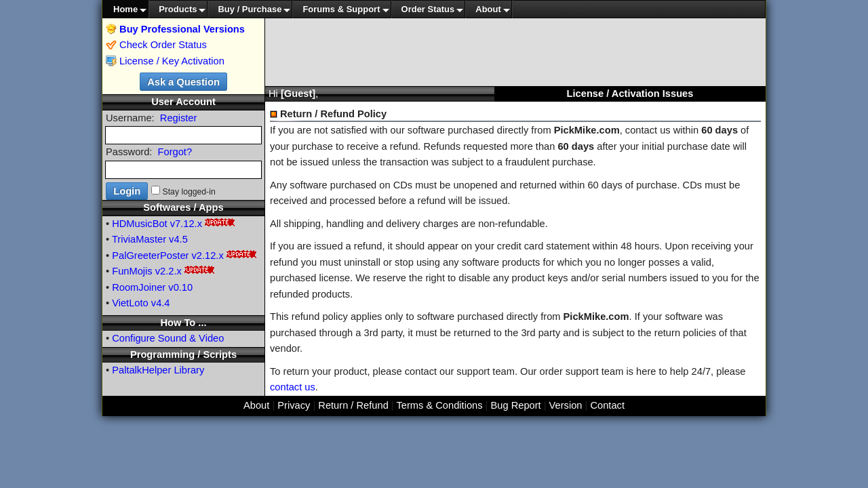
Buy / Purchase (250, 9)
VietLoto (130, 303)
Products (178, 9)
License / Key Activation (172, 61)
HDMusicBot (139, 224)
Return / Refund (353, 405)
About (488, 9)
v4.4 (161, 303)
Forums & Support (341, 9)
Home (125, 9)
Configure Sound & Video (168, 338)
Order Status (428, 9)
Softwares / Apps (183, 207)
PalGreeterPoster (150, 256)
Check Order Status (156, 45)
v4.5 (178, 239)
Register (179, 118)
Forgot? (175, 152)
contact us (293, 387)
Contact (607, 405)
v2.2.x (169, 271)
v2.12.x (208, 256)
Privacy (294, 405)
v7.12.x (186, 224)
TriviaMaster (139, 239)
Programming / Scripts (183, 354)
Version (566, 405)
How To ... (183, 323)
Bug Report (516, 405)
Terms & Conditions (439, 405)
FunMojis (132, 271)
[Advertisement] (515, 52)
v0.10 (180, 287)
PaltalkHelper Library (158, 370)
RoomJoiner (139, 287)
